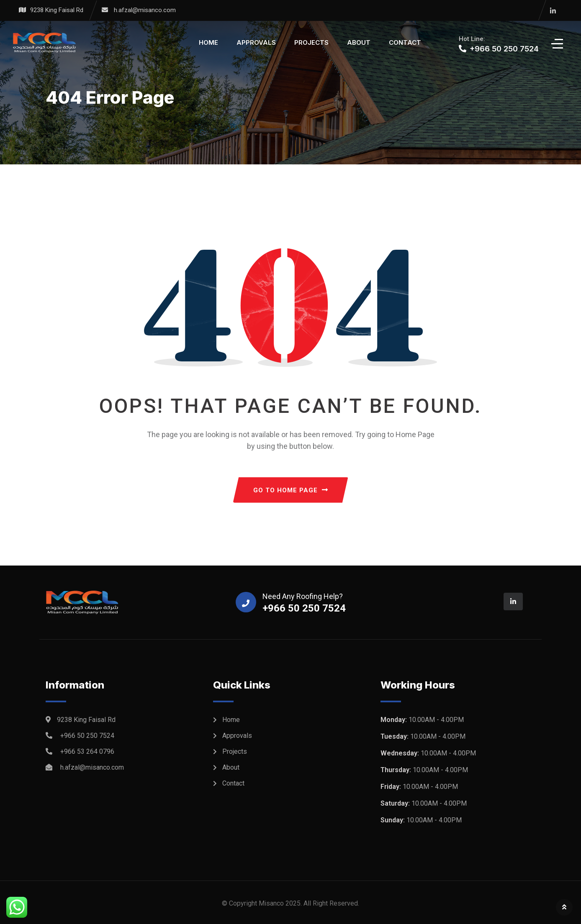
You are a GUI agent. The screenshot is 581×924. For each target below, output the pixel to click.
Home (208, 42)
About (359, 42)
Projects (311, 42)
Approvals (256, 42)
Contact (405, 42)
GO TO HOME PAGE (291, 490)
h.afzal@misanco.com (145, 10)
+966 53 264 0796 (87, 751)
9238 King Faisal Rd (57, 10)
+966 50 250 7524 (87, 736)
